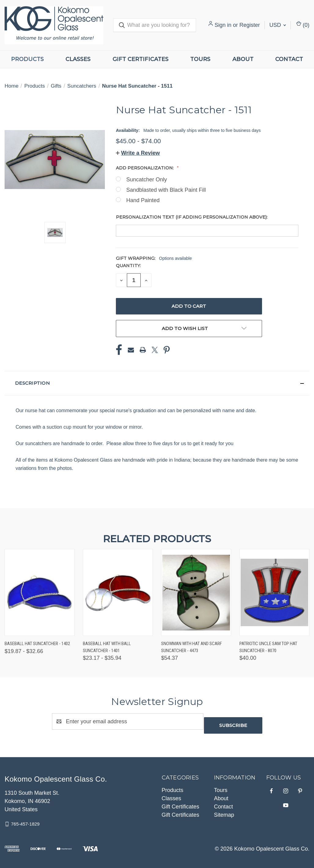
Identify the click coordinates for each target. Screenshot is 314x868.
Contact (289, 59)
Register (250, 25)
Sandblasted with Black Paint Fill (166, 190)
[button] (138, 153)
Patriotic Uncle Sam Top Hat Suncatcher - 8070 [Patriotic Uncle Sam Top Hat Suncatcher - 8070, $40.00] (268, 647)
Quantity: (128, 266)
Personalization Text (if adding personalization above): (192, 217)
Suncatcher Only (147, 180)
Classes (78, 59)
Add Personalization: (145, 168)
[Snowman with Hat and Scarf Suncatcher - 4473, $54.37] (196, 592)
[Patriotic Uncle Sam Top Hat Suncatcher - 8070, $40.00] (274, 592)
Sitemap (224, 811)
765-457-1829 (25, 820)
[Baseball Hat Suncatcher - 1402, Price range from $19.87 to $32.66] (40, 592)
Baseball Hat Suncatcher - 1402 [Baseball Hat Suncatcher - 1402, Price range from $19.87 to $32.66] (37, 644)
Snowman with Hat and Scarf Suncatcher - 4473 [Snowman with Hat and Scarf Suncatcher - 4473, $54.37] (192, 647)
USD (278, 25)
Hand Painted (143, 200)
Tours (200, 59)
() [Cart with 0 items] (303, 25)
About (243, 59)
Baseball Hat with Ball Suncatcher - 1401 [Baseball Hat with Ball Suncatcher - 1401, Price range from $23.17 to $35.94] (107, 647)
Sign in (223, 25)
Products (27, 59)
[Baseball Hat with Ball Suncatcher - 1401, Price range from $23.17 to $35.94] (118, 592)
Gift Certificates (140, 59)
